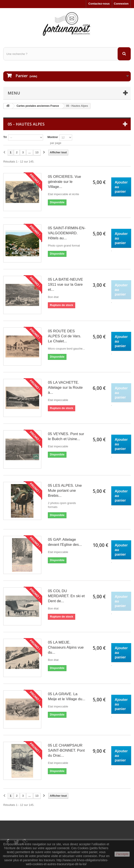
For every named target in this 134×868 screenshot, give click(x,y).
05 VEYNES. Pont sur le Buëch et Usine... (66, 436)
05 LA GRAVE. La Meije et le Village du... (67, 696)
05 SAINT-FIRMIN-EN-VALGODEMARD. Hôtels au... (67, 233)
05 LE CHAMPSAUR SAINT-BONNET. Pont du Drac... (66, 750)
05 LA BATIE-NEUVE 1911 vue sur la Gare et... (65, 284)
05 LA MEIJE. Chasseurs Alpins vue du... (66, 647)
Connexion (121, 4)
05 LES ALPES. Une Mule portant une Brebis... (65, 491)
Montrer (53, 137)
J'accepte (122, 854)
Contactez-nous (99, 4)
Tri (5, 137)
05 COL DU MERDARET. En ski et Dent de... (66, 596)
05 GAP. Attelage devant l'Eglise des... (65, 542)
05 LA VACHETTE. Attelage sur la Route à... (65, 388)
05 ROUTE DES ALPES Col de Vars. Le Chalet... (64, 336)
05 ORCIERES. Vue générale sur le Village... (64, 182)
